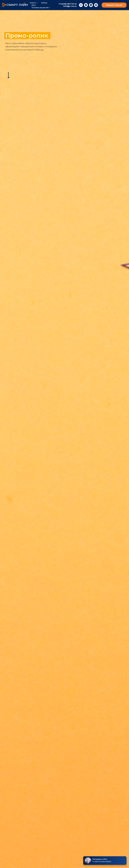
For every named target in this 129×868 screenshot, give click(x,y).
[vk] (81, 5)
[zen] (96, 5)
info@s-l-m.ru (70, 6)
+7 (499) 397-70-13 (68, 4)
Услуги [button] (33, 3)
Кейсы (44, 3)
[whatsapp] (91, 5)
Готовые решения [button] (40, 8)
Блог (34, 5)
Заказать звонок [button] (114, 5)
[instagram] (86, 5)
